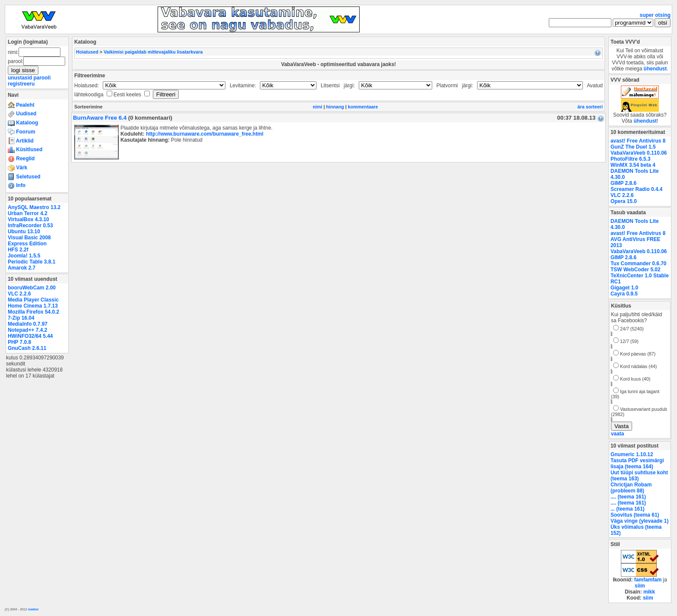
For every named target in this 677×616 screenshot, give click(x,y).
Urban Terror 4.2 (28, 213)
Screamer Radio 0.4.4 (636, 189)
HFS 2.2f (18, 250)
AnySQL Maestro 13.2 (34, 207)
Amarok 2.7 (22, 268)
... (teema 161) (628, 509)
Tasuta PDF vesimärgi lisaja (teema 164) (637, 464)
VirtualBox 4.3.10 (28, 219)
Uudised (22, 114)
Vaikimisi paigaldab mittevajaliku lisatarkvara (153, 52)
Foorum (22, 132)
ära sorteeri (590, 107)
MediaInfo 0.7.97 (28, 324)
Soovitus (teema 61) (635, 515)
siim (640, 586)
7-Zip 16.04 (21, 318)
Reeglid (21, 159)
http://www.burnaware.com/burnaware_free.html (205, 134)
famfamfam (648, 580)
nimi (317, 107)
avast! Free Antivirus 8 (638, 141)
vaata (617, 434)
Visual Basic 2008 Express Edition (29, 241)
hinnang (335, 107)
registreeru (21, 84)
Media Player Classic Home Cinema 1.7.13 (33, 303)
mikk (649, 592)
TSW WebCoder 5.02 (636, 270)
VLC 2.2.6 (19, 294)
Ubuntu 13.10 (24, 232)
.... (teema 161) (628, 497)
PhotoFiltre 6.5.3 (631, 159)
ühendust (655, 69)
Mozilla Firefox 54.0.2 (33, 312)
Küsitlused (25, 149)
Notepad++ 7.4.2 (27, 330)
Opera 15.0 (624, 201)
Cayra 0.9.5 (624, 294)
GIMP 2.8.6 (623, 183)
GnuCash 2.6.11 (27, 348)
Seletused (24, 177)
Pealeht (21, 105)
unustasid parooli (29, 78)
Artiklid (21, 141)
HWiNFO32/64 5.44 (30, 336)
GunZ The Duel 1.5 (633, 147)
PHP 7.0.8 (19, 342)
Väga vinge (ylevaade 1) (639, 521)
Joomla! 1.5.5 (24, 256)
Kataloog (23, 123)
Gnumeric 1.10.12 (632, 454)
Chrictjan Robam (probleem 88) (631, 488)
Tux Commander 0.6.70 (638, 264)
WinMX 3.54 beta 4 (633, 165)
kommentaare (363, 107)
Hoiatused (87, 52)
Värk (17, 168)
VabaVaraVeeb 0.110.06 (639, 153)
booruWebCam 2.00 (32, 288)
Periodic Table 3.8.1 (32, 262)
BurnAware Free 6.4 (100, 118)
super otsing (655, 15)
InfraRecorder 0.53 (30, 225)
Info (17, 185)
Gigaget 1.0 (624, 288)
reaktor (33, 609)
